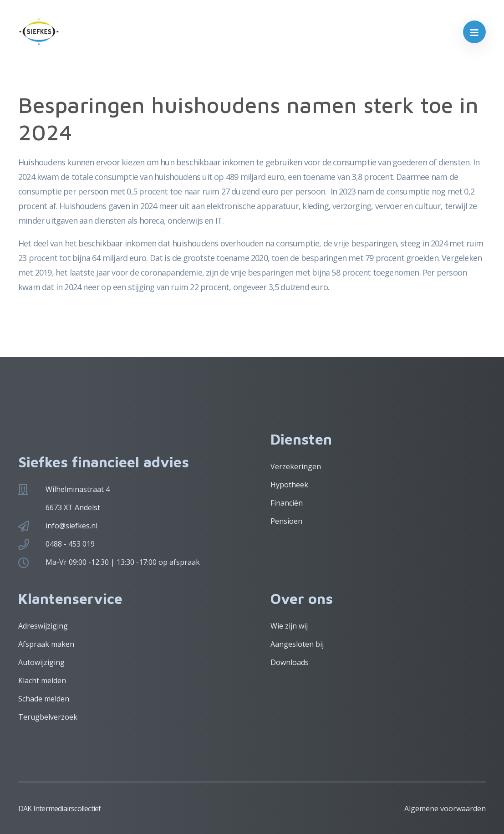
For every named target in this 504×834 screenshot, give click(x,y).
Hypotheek (289, 485)
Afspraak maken (46, 644)
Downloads (290, 662)
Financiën (287, 503)
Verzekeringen (296, 466)
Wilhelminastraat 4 (78, 489)
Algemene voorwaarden (445, 808)
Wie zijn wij (289, 626)
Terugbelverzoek (48, 717)
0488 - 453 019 (70, 544)
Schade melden (44, 699)
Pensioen (286, 521)
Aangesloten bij (297, 644)
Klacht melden (42, 681)
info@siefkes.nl (71, 526)
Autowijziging (41, 662)
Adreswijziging (43, 626)
